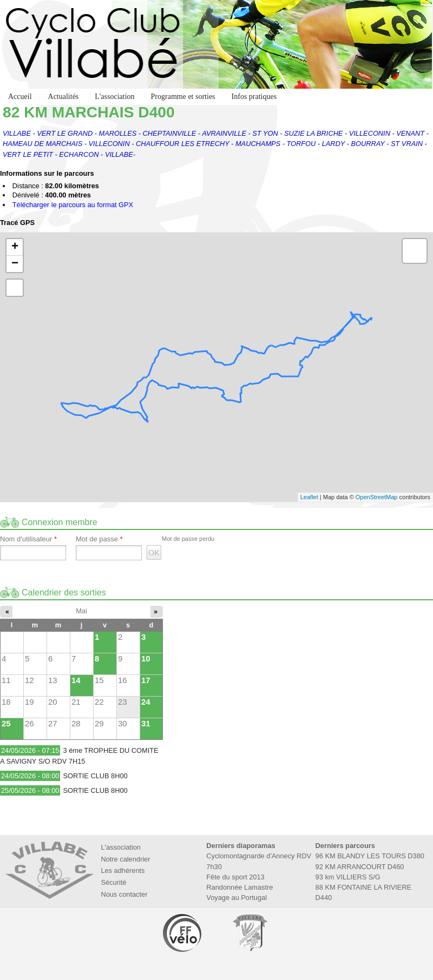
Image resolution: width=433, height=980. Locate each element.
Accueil (20, 97)
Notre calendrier (125, 859)
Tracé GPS (17, 223)
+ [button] (15, 247)
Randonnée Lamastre (240, 887)
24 (146, 702)
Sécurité (113, 882)
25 (6, 723)
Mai (81, 611)
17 (146, 680)
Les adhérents (123, 870)
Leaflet (309, 497)
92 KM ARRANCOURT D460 (360, 867)
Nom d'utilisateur (28, 539)
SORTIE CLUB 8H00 (95, 776)
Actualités (64, 97)
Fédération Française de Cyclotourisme (183, 933)
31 (146, 723)
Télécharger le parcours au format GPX (73, 205)
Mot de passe (99, 539)
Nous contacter (124, 894)
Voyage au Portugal (237, 898)
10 (146, 658)
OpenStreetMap (377, 497)
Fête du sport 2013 (235, 877)
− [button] (15, 264)
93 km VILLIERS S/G (348, 877)
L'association (114, 97)
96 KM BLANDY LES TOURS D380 (370, 856)
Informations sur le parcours (47, 174)
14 (76, 680)
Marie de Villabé (250, 933)
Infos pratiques (254, 97)
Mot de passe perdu (188, 539)
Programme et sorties (183, 97)
